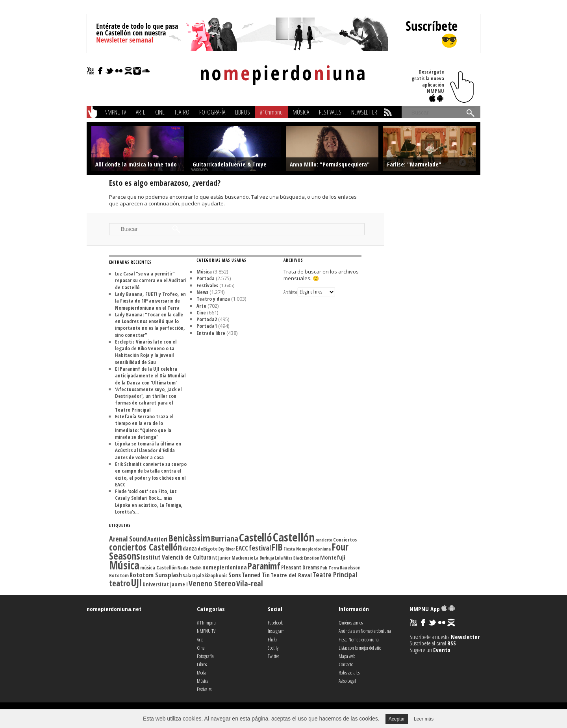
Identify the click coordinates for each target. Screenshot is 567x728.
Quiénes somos (351, 623)
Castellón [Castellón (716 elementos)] (294, 537)
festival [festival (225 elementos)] (260, 548)
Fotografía (212, 112)
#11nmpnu (206, 623)
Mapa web (347, 656)
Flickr (272, 639)
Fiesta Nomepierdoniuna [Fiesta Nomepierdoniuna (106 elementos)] (307, 549)
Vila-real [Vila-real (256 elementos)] (250, 583)
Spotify (273, 648)
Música (301, 112)
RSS (452, 643)
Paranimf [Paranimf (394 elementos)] (264, 566)
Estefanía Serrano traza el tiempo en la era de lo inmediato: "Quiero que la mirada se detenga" (144, 427)
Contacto (346, 664)
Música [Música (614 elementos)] (124, 565)
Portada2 (207, 319)
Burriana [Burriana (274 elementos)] (225, 538)
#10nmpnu (271, 112)
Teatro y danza (213, 299)
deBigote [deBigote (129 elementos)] (208, 549)
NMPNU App (432, 609)
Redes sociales (349, 673)
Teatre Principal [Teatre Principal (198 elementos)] (335, 575)
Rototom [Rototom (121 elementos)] (119, 576)
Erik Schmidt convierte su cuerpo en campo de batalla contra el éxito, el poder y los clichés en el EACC (151, 474)
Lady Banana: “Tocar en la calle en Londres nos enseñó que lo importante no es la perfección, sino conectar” (150, 325)
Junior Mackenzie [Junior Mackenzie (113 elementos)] (236, 558)
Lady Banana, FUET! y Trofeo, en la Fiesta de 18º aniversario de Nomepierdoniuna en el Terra (150, 301)
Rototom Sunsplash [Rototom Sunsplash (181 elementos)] (156, 575)
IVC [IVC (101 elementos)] (215, 558)
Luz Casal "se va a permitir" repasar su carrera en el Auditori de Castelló (151, 280)
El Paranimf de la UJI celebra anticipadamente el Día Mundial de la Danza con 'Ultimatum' (150, 376)
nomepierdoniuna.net (114, 609)
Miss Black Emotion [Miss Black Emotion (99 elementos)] (301, 558)
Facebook (275, 623)
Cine (160, 112)
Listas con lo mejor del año (360, 648)
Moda (202, 673)
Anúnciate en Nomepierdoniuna (365, 631)
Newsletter (364, 112)
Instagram (276, 631)
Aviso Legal (347, 681)
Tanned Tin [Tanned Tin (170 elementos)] (256, 575)
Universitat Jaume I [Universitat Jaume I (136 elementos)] (165, 584)
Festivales (330, 112)
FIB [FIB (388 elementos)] (277, 547)
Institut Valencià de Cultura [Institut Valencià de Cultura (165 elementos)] (176, 557)
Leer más (424, 719)
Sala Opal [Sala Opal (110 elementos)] (192, 575)
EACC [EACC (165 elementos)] (242, 548)
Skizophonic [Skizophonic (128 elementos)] (215, 575)
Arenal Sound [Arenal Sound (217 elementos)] (128, 539)
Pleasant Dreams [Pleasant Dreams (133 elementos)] (300, 567)
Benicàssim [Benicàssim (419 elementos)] (189, 538)
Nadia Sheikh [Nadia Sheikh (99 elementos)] (190, 568)
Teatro (182, 112)
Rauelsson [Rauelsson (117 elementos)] (350, 568)
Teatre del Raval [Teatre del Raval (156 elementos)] (291, 575)
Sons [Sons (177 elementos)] (235, 575)
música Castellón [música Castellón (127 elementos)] (158, 567)
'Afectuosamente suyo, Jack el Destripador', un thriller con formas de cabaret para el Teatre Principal (148, 399)
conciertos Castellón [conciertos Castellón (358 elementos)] (145, 547)
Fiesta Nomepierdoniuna (359, 639)
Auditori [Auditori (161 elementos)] (157, 539)
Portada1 (207, 326)
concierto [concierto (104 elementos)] (324, 540)
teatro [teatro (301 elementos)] (120, 583)
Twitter (273, 656)
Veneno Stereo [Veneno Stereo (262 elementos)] (212, 583)
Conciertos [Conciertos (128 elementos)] (345, 540)
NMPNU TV (115, 112)
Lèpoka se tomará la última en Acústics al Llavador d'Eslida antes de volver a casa (148, 450)
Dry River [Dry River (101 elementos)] (227, 549)
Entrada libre (211, 333)
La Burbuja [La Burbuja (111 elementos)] (264, 558)
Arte (141, 112)
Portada (206, 278)
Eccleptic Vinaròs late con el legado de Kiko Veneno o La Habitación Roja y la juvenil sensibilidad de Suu (146, 352)
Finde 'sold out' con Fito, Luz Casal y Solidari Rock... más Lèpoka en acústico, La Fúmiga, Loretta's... (149, 501)
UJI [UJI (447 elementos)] (136, 583)
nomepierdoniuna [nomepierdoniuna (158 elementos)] (225, 567)
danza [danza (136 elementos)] (190, 548)
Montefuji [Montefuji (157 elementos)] (333, 557)
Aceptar (397, 719)
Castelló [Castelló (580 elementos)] (256, 537)
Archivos (290, 292)
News (202, 292)
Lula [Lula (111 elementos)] (279, 558)
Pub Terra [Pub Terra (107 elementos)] (330, 568)
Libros (243, 112)
